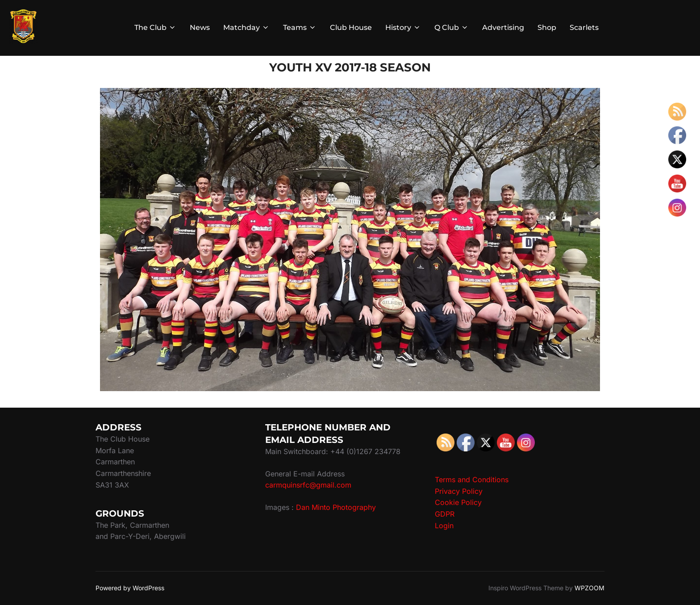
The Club (155, 27)
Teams (300, 27)
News (200, 27)
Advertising (503, 27)
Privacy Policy (459, 491)
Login (444, 526)
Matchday (246, 27)
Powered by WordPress (130, 588)
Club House (351, 27)
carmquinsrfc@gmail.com (308, 485)
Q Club (452, 27)
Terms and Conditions (472, 480)
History (403, 27)
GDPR (445, 514)
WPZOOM (590, 588)
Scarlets (584, 27)
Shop (547, 27)
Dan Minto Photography (336, 507)
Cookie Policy (458, 502)
